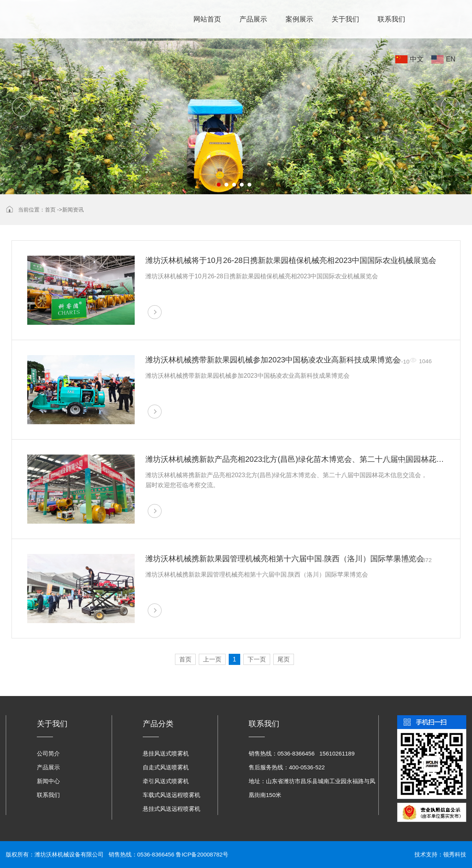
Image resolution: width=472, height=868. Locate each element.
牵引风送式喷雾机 (166, 781)
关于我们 (345, 19)
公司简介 (48, 753)
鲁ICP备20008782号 (202, 854)
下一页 (257, 659)
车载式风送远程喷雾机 (172, 795)
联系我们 (391, 19)
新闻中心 (48, 781)
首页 (50, 210)
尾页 (284, 659)
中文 (417, 59)
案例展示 (299, 19)
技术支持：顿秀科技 (440, 854)
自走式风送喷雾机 (166, 767)
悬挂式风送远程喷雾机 (172, 809)
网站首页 (207, 19)
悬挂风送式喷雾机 (166, 753)
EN (451, 59)
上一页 (212, 659)
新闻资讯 (73, 210)
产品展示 (253, 19)
